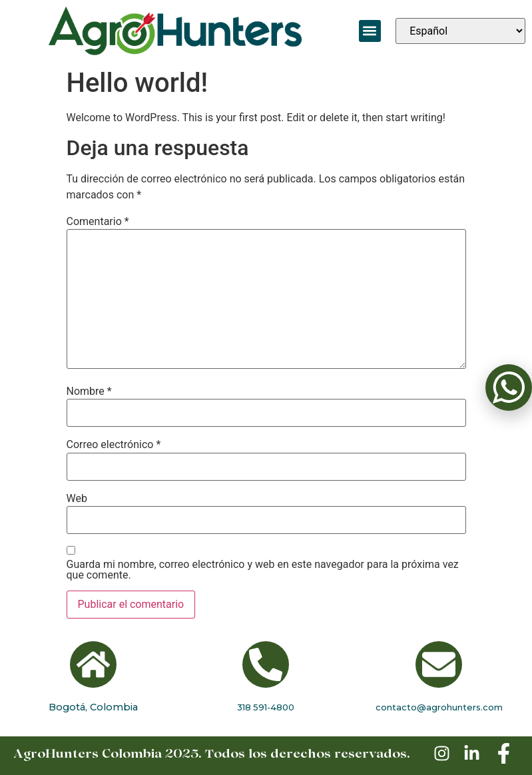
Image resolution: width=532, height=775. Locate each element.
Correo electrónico (114, 445)
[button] (370, 31)
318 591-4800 (266, 707)
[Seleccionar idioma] (460, 31)
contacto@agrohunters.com (439, 707)
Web (77, 499)
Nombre (89, 391)
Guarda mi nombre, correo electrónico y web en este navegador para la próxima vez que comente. (263, 570)
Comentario (98, 222)
